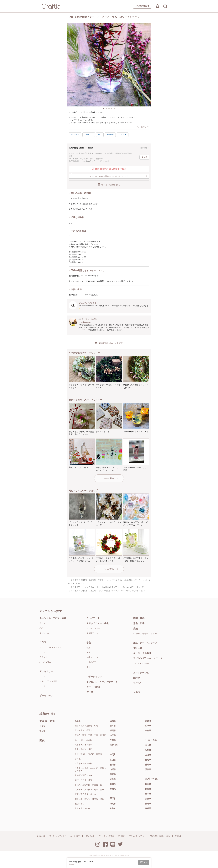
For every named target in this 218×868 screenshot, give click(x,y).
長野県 (113, 774)
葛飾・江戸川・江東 (83, 780)
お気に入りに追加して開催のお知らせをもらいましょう (119, 176)
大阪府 (148, 721)
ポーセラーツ (46, 695)
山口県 (148, 755)
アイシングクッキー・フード (148, 658)
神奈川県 (114, 745)
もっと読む (143, 127)
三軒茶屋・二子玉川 (83, 730)
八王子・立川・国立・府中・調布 (89, 790)
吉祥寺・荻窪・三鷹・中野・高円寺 (90, 735)
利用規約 (122, 836)
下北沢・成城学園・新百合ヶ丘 (88, 785)
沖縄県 (148, 808)
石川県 (113, 765)
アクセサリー (46, 671)
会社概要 (178, 836)
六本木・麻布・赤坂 (83, 745)
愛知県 (113, 789)
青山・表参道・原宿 (83, 749)
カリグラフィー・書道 (98, 623)
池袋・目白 (80, 804)
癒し (100, 135)
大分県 (148, 799)
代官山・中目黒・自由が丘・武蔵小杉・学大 (90, 769)
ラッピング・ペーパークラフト (102, 682)
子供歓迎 (110, 135)
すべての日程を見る (109, 185)
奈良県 (148, 731)
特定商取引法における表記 (160, 836)
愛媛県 (148, 769)
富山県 (113, 760)
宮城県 (42, 731)
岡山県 (148, 745)
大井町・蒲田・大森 (83, 775)
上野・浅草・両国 (82, 808)
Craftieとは (41, 836)
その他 (137, 692)
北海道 (42, 726)
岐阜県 (113, 779)
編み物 (137, 678)
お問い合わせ (90, 836)
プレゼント (89, 135)
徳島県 (148, 760)
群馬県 (113, 731)
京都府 (113, 808)
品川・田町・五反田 (83, 740)
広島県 (148, 750)
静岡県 (113, 784)
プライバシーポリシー (138, 836)
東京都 (78, 721)
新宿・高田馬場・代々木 (85, 794)
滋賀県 (113, 804)
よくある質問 (75, 836)
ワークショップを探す (58, 836)
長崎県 (148, 789)
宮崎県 (148, 804)
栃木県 (113, 726)
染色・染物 (139, 623)
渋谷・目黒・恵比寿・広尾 (86, 726)
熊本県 (148, 794)
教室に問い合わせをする (109, 343)
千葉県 (113, 740)
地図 (144, 157)
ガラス (90, 692)
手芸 (89, 643)
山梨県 (113, 769)
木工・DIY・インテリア (145, 643)
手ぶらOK (123, 135)
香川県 (148, 765)
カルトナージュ (141, 673)
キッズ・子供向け (142, 653)
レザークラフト (94, 677)
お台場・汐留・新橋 (83, 763)
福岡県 (148, 784)
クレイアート (93, 618)
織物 (136, 629)
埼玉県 (113, 735)
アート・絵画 (93, 687)
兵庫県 (148, 726)
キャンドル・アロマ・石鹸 (53, 618)
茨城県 (113, 721)
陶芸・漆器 (139, 618)
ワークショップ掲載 (106, 836)
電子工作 (138, 648)
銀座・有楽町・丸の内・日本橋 (88, 754)
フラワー (44, 642)
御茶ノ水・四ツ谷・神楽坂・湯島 (89, 799)
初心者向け (75, 135)
